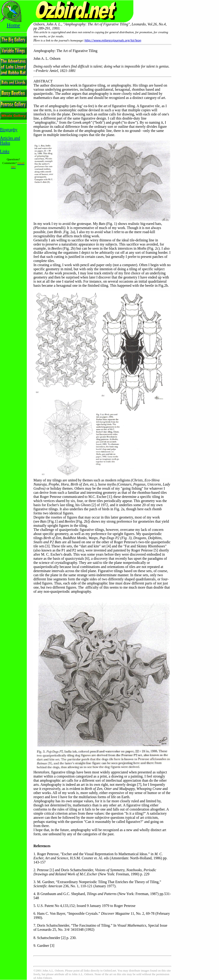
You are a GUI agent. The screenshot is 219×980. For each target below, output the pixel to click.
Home (13, 25)
